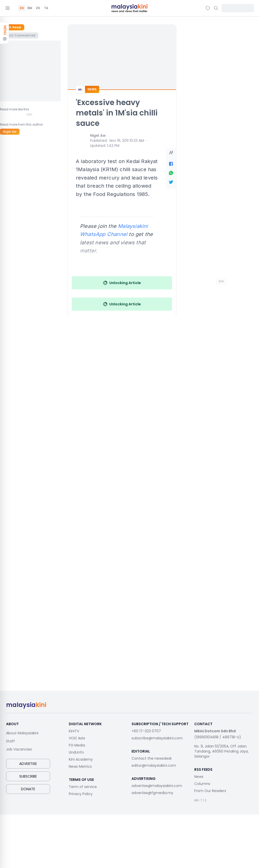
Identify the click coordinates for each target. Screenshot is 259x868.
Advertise (28, 764)
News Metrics (80, 766)
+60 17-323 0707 (146, 731)
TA (46, 8)
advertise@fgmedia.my (152, 793)
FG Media (77, 745)
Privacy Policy (81, 794)
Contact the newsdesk (152, 758)
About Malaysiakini (22, 733)
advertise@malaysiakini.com (157, 786)
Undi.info (76, 752)
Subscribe (28, 776)
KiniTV (74, 731)
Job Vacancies (19, 749)
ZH (38, 8)
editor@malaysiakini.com (154, 765)
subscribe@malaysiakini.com (157, 738)
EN (22, 8)
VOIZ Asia (77, 738)
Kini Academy (81, 759)
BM (30, 8)
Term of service (83, 787)
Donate (28, 789)
